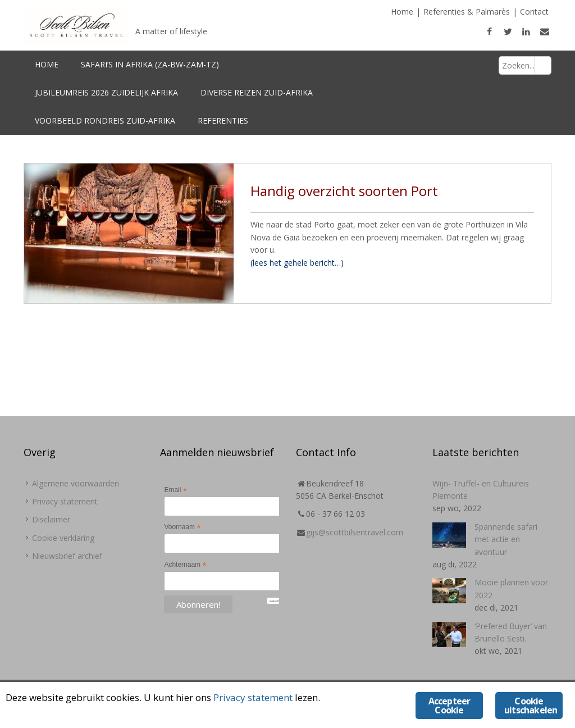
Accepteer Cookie (449, 706)
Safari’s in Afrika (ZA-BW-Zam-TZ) (150, 64)
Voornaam (182, 527)
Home (402, 12)
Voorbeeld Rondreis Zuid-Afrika (105, 120)
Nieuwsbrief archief (67, 556)
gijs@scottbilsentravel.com (355, 532)
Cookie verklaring (63, 538)
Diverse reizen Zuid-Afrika (257, 92)
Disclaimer (51, 519)
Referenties (223, 120)
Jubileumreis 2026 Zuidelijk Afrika (106, 92)
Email (175, 490)
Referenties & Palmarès (467, 12)
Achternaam (185, 565)
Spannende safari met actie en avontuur (506, 539)
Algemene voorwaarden (76, 483)
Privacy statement (65, 501)
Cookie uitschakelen (531, 706)
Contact (534, 12)
